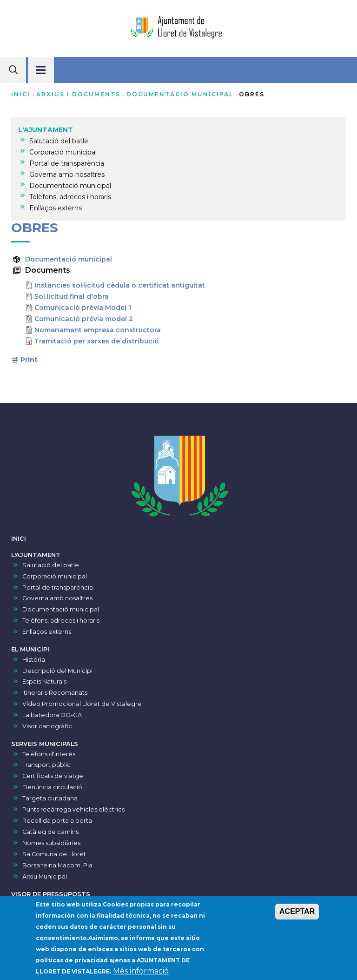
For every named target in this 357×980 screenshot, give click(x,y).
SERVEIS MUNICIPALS (45, 744)
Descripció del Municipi (57, 671)
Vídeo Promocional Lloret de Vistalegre (82, 704)
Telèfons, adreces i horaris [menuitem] (70, 197)
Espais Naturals (44, 681)
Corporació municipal (55, 576)
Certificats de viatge (53, 776)
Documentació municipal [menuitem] (70, 186)
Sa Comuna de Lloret (54, 854)
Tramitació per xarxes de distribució (97, 341)
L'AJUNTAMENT (36, 555)
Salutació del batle (51, 565)
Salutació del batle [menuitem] (59, 141)
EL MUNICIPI (30, 649)
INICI (19, 539)
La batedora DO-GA (52, 715)
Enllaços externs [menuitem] (56, 208)
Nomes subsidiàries (51, 843)
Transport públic (46, 765)
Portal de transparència (58, 587)
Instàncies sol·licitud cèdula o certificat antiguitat (120, 285)
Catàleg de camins (50, 832)
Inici (21, 94)
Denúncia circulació (52, 787)
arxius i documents (78, 94)
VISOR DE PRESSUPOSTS (51, 894)
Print (29, 360)
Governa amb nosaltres (57, 598)
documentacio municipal (180, 94)
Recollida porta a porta (57, 821)
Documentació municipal (69, 259)
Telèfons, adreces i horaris (61, 621)
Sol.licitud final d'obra (72, 296)
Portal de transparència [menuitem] (67, 163)
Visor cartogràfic (47, 726)
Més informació (141, 974)
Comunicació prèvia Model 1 (83, 308)
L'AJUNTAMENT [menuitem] (46, 130)
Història (34, 660)
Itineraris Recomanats (55, 693)
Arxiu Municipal (45, 876)
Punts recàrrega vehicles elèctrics (73, 809)
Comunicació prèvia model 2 (84, 319)
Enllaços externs (47, 632)
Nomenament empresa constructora (98, 330)
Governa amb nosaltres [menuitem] (67, 175)
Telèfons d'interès (49, 754)
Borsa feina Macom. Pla (57, 865)
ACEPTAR (297, 914)
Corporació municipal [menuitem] (63, 152)
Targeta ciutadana (50, 798)
